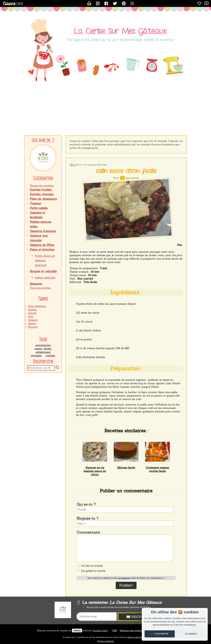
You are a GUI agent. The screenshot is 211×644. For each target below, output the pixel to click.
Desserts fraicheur (43, 231)
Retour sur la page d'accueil (91, 165)
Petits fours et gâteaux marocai (45, 260)
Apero (32, 323)
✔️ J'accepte (160, 634)
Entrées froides (41, 190)
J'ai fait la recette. (90, 566)
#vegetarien (43, 345)
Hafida (77, 631)
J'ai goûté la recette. (92, 571)
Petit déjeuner (37, 306)
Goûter (32, 310)
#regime (36, 356)
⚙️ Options (191, 634)
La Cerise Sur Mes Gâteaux (120, 32)
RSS (115, 631)
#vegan (51, 356)
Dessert (33, 320)
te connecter (124, 578)
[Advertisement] (105, 109)
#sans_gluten (43, 349)
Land (100, 631)
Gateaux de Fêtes (42, 245)
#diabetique (43, 352)
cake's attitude (45, 277)
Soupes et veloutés (43, 271)
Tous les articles (40, 288)
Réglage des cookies (131, 631)
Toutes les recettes (42, 186)
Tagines (35, 203)
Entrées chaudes (42, 194)
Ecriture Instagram (105, 641)
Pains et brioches (42, 249)
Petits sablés (39, 208)
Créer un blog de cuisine (138, 637)
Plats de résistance (43, 199)
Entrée (32, 313)
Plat (31, 316)
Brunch (33, 327)
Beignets (36, 284)
